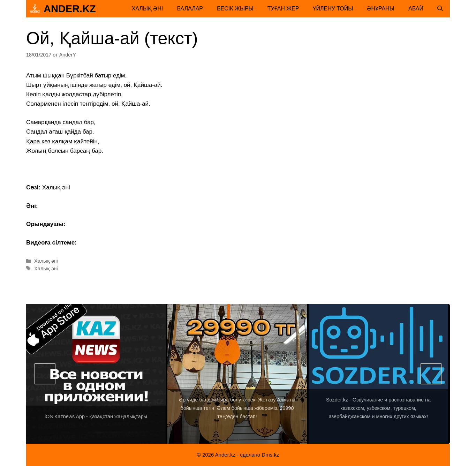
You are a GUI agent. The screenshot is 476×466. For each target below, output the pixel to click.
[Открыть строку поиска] (440, 9)
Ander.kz (70, 9)
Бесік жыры (235, 9)
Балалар (190, 9)
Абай (416, 9)
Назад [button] (45, 374)
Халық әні (148, 9)
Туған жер (283, 9)
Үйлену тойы (333, 9)
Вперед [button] (431, 374)
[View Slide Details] (96, 374)
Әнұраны (381, 9)
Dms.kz (270, 455)
